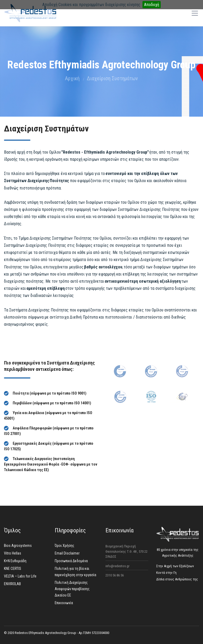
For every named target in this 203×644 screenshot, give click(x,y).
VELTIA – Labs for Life (20, 576)
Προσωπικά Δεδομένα (71, 561)
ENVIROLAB (12, 584)
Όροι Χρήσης (64, 546)
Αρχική (72, 78)
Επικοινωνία (64, 603)
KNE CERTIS (13, 569)
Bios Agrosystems (18, 546)
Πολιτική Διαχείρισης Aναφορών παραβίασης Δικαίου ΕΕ (72, 589)
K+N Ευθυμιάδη (15, 561)
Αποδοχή (152, 5)
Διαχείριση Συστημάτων (112, 78)
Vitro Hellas (13, 553)
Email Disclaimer (67, 553)
